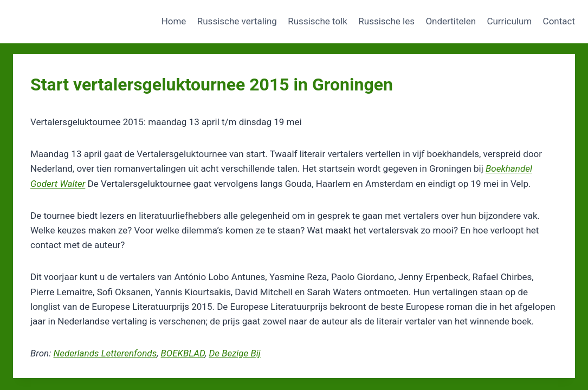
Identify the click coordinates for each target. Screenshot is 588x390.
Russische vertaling (237, 21)
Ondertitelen (451, 21)
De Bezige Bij (234, 353)
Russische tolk (318, 21)
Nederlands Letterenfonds (105, 353)
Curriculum (509, 21)
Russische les (386, 21)
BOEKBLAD (183, 353)
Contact (559, 21)
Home (174, 21)
